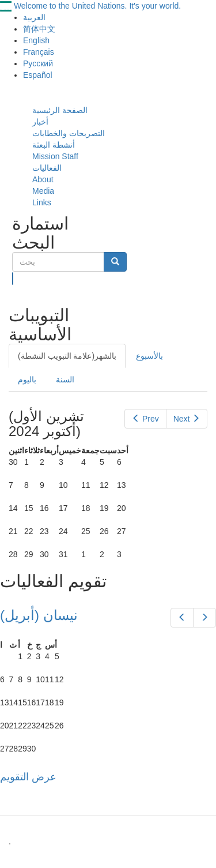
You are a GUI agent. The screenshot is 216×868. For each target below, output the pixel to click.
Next (187, 419)
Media (43, 191)
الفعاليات (47, 168)
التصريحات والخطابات (69, 133)
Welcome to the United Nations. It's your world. (97, 6)
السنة (65, 379)
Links (42, 202)
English (36, 40)
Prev (145, 419)
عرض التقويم (28, 777)
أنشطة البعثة (54, 145)
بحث (13, 279)
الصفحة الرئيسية (60, 110)
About (43, 179)
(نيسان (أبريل (39, 615)
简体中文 (39, 29)
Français (39, 52)
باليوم (27, 379)
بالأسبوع (149, 356)
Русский (38, 63)
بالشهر (67, 356)
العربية (34, 17)
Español (38, 75)
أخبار (40, 122)
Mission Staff (55, 156)
